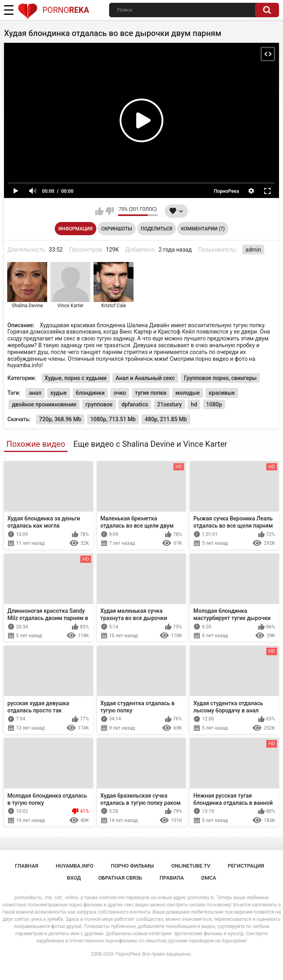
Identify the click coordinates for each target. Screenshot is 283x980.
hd (194, 404)
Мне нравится (99, 211)
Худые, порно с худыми (76, 378)
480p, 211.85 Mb (166, 419)
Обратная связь (120, 878)
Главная (27, 866)
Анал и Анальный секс (145, 378)
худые (59, 393)
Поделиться (156, 229)
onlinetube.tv (191, 866)
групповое (99, 404)
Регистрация (246, 866)
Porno (53, 10)
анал (35, 393)
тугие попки (151, 393)
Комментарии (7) (203, 229)
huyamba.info (74, 866)
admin (253, 250)
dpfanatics (135, 404)
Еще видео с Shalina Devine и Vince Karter (150, 444)
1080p (214, 404)
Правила (172, 878)
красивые (222, 393)
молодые (188, 393)
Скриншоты (117, 229)
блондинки (90, 393)
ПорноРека (128, 954)
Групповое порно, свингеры (220, 378)
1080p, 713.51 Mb (113, 419)
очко (120, 393)
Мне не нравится (110, 211)
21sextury (169, 404)
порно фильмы (132, 866)
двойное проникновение (44, 404)
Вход (74, 878)
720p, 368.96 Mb (60, 419)
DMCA (209, 878)
